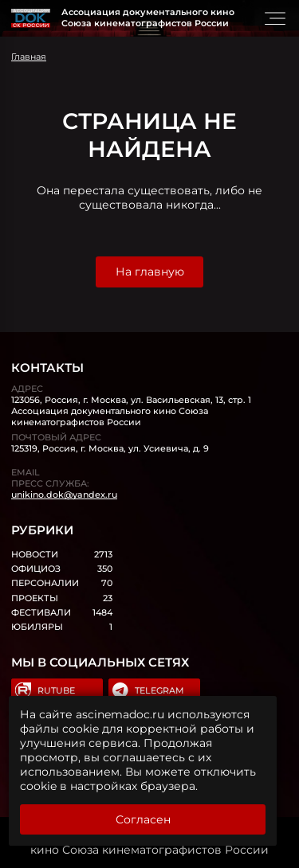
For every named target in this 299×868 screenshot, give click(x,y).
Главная (29, 57)
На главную (150, 272)
